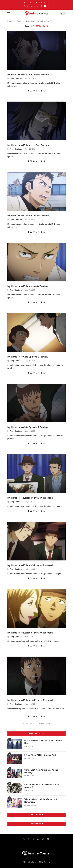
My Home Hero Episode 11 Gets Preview (28, 145)
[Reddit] (41, 6)
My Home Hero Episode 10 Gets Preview (28, 216)
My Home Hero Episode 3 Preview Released (30, 700)
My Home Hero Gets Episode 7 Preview (28, 427)
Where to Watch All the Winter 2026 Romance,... (41, 801)
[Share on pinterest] (34, 91)
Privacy (47, 3)
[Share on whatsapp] (44, 91)
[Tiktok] (49, 6)
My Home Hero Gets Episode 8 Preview (28, 357)
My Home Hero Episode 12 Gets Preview (28, 75)
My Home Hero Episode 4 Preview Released (30, 633)
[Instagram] (31, 6)
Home (10, 21)
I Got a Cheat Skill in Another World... (42, 755)
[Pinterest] (34, 6)
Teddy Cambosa (16, 78)
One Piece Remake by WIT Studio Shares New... (43, 742)
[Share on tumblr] (39, 91)
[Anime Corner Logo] (36, 13)
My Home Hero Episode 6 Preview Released (30, 498)
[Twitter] (27, 6)
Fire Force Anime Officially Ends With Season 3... (42, 786)
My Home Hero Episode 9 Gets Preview (28, 286)
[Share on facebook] (28, 91)
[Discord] (45, 6)
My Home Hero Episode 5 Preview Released (30, 565)
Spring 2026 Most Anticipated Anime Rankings (41, 771)
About (26, 3)
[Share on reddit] (41, 91)
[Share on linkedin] (36, 91)
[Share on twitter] (31, 91)
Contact (39, 3)
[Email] (38, 6)
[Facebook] (24, 6)
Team (32, 3)
